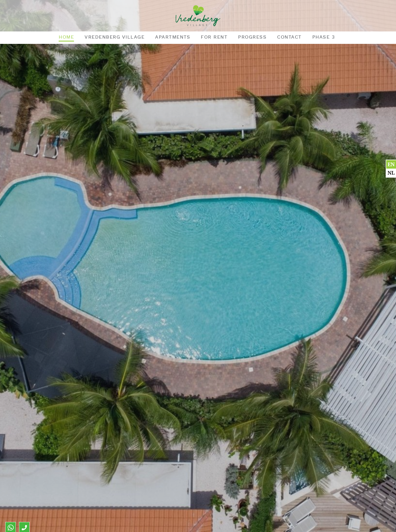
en (391, 164)
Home (66, 37)
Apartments (173, 37)
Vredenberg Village (115, 37)
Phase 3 (324, 37)
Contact (289, 37)
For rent (214, 37)
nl (391, 173)
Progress (252, 37)
